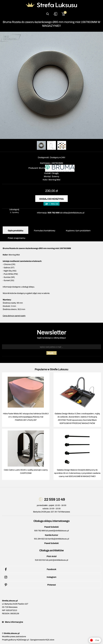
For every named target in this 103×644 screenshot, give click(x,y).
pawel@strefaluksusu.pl (58, 531)
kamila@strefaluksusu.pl (58, 539)
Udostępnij (14, 209)
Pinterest (30, 585)
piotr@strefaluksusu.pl (58, 560)
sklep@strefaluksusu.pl (74, 213)
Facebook (30, 569)
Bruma (42, 168)
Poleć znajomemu (16, 238)
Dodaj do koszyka (51, 199)
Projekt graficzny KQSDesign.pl (15, 640)
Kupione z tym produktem (78, 231)
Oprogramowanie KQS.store (42, 640)
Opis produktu (15, 231)
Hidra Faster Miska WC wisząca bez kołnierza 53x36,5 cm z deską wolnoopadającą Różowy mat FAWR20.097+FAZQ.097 (26, 417)
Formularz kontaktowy (44, 231)
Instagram (30, 577)
